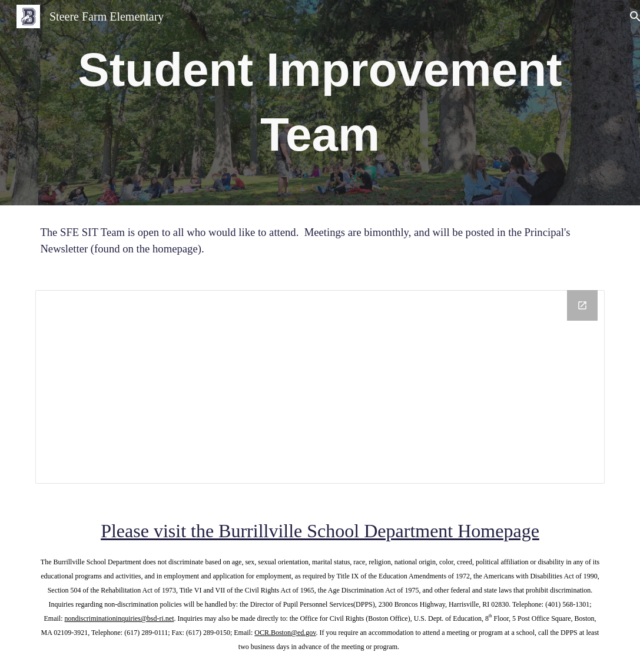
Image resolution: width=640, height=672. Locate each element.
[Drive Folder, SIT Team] (320, 387)
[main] (320, 103)
